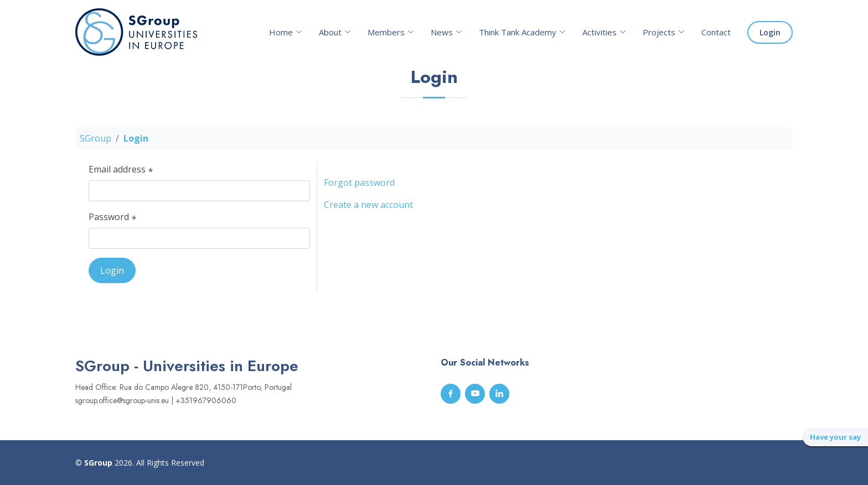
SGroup (95, 142)
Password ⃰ (111, 221)
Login (770, 32)
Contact (716, 32)
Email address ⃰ (120, 173)
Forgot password (359, 186)
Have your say (835, 437)
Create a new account (368, 208)
